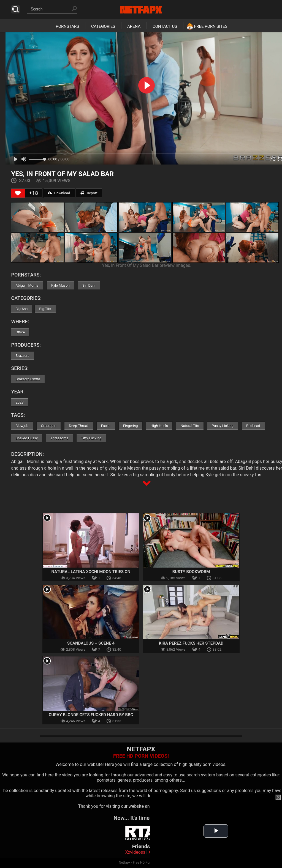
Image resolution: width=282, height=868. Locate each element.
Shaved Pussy (26, 438)
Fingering (131, 426)
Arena (134, 26)
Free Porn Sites (211, 26)
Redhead (253, 426)
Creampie (49, 426)
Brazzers (22, 356)
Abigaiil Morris (27, 285)
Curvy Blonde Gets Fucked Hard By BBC (91, 715)
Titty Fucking (91, 438)
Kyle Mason (60, 285)
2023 (19, 402)
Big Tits (45, 309)
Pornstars (67, 26)
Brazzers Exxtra (28, 379)
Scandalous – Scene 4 (91, 643)
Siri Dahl (89, 285)
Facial (106, 426)
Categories (103, 26)
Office (20, 332)
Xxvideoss (135, 852)
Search (16, 9)
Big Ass (21, 309)
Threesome (59, 438)
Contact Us (165, 26)
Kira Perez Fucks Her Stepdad (191, 643)
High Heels (159, 426)
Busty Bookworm (191, 572)
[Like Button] (18, 193)
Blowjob (22, 426)
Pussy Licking (223, 426)
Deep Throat (79, 426)
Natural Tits (190, 426)
